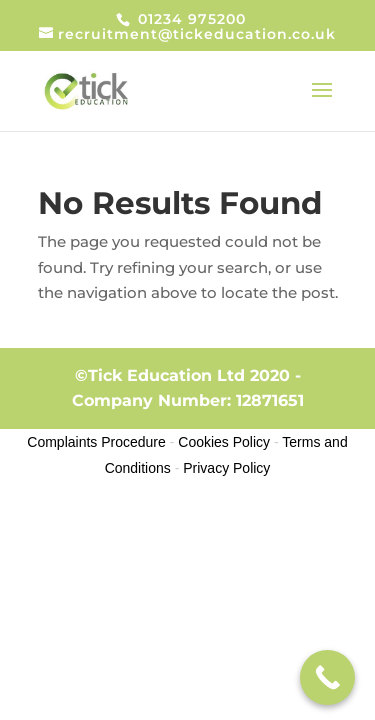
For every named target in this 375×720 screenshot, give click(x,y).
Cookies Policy (224, 442)
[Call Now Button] (327, 677)
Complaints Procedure (96, 442)
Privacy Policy (226, 468)
